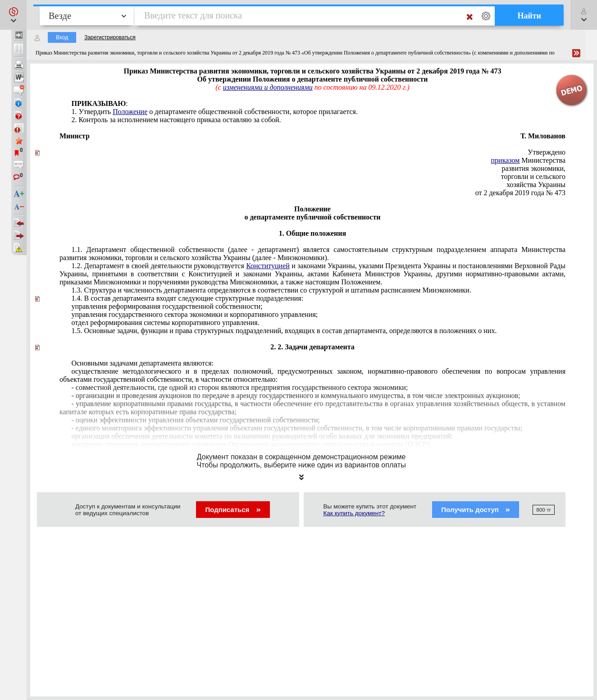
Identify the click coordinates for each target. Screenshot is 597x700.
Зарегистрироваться (110, 37)
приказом (506, 160)
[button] (13, 15)
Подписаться (233, 510)
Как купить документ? (354, 513)
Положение (130, 112)
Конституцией (268, 266)
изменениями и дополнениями (268, 87)
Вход (62, 37)
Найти (529, 16)
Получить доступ (476, 510)
